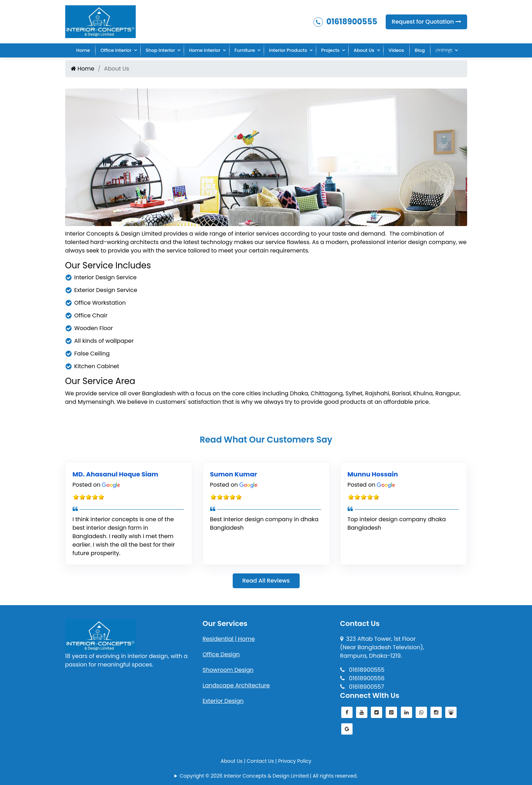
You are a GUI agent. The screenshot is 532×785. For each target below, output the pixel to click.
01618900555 (345, 22)
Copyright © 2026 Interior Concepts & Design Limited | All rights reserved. (269, 776)
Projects (330, 50)
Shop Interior (160, 50)
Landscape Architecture (236, 685)
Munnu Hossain (373, 474)
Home (83, 50)
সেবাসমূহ (444, 50)
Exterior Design (223, 701)
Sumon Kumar (234, 474)
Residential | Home (229, 639)
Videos (396, 50)
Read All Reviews (266, 581)
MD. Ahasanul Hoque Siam (115, 474)
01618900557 (362, 687)
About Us (364, 50)
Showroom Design (228, 670)
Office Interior (116, 50)
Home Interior (205, 50)
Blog (420, 50)
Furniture (245, 50)
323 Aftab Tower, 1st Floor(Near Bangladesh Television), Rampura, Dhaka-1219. (382, 647)
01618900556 (362, 678)
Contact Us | (262, 761)
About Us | (234, 761)
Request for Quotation (426, 22)
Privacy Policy (295, 761)
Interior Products (288, 50)
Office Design (221, 654)
